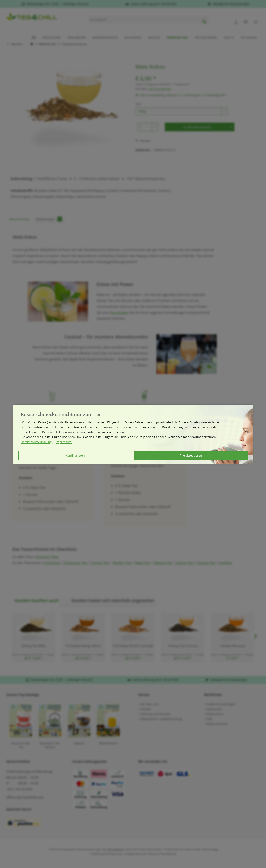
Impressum (64, 442)
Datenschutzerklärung (37, 442)
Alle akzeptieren (191, 455)
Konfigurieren (75, 455)
